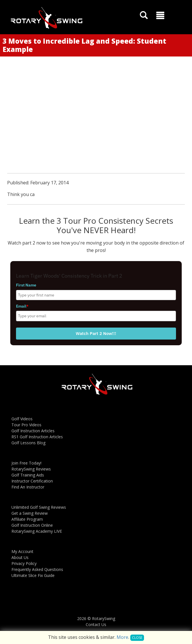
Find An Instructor (28, 487)
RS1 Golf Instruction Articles (37, 437)
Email (22, 306)
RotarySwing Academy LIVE (37, 531)
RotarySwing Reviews (31, 469)
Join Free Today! (26, 463)
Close (137, 638)
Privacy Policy (24, 563)
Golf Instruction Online (32, 525)
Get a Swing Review (30, 513)
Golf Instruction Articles (33, 431)
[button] (160, 15)
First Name (26, 285)
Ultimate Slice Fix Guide (33, 575)
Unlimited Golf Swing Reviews (39, 507)
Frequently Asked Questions (37, 569)
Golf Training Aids (28, 475)
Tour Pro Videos (26, 425)
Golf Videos (22, 419)
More (122, 637)
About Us (20, 557)
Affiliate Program (27, 519)
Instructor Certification (32, 481)
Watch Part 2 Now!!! (96, 333)
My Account (22, 551)
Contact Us (96, 624)
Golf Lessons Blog (28, 443)
